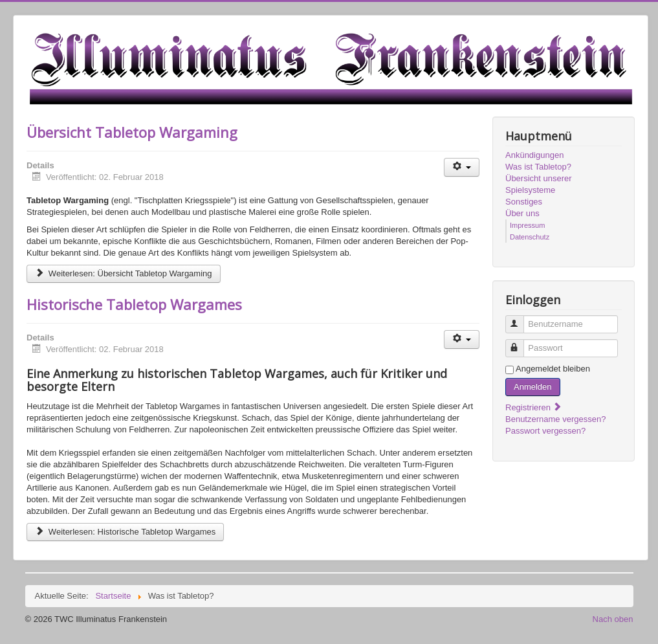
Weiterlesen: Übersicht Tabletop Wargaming (124, 273)
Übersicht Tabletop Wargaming (132, 132)
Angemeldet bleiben (553, 369)
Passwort (521, 343)
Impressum (527, 225)
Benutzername (521, 319)
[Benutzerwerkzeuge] (462, 167)
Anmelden (533, 387)
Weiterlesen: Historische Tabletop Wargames (125, 532)
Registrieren (534, 407)
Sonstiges (524, 202)
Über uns (522, 213)
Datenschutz (530, 237)
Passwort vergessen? (545, 431)
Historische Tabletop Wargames (134, 304)
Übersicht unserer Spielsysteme (539, 184)
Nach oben (613, 619)
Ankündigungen (534, 155)
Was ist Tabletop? (538, 167)
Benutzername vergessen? (555, 419)
